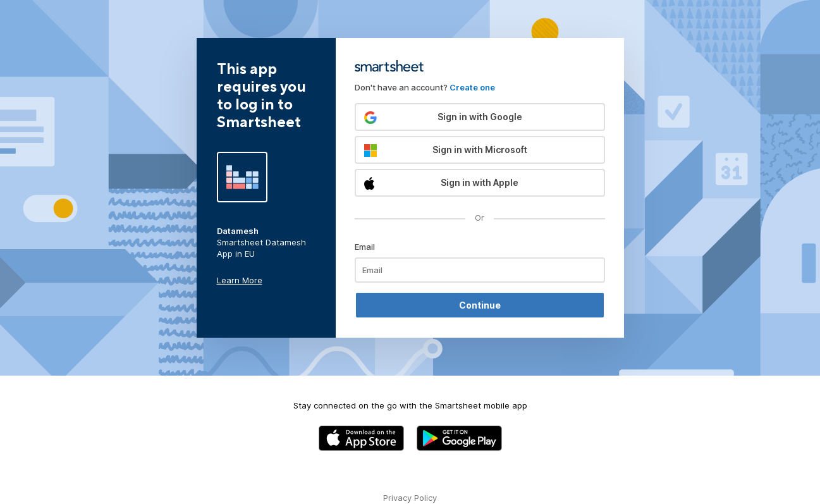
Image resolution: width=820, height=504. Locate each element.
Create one (472, 87)
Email (365, 247)
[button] (480, 117)
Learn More (240, 280)
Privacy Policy (410, 498)
